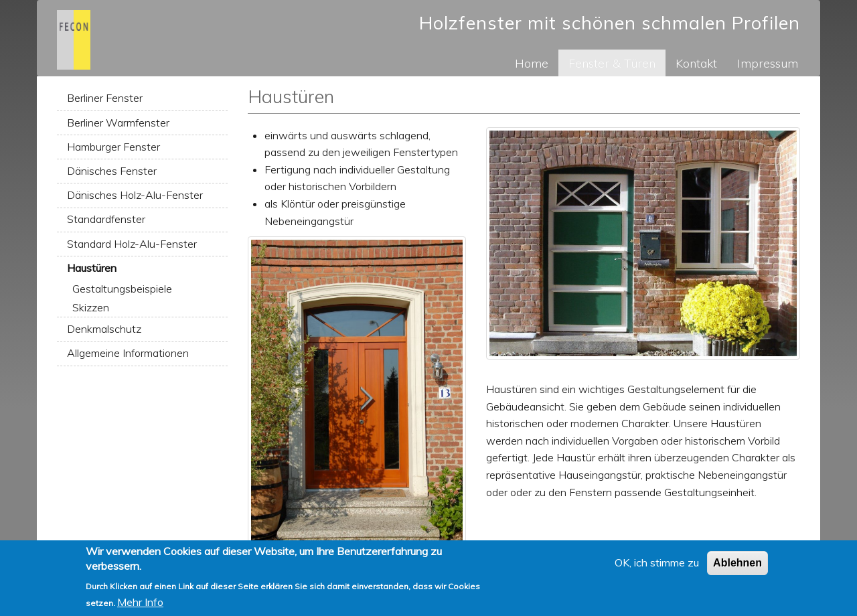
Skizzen (91, 307)
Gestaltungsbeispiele (122, 289)
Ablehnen (737, 567)
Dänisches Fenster (112, 171)
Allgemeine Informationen (128, 353)
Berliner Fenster (105, 98)
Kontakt (696, 63)
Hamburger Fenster (113, 147)
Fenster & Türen (612, 63)
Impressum (768, 63)
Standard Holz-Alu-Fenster (132, 244)
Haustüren (92, 268)
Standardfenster (106, 219)
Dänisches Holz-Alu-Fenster (135, 195)
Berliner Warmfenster (118, 123)
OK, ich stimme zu (657, 567)
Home (532, 63)
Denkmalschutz (104, 329)
